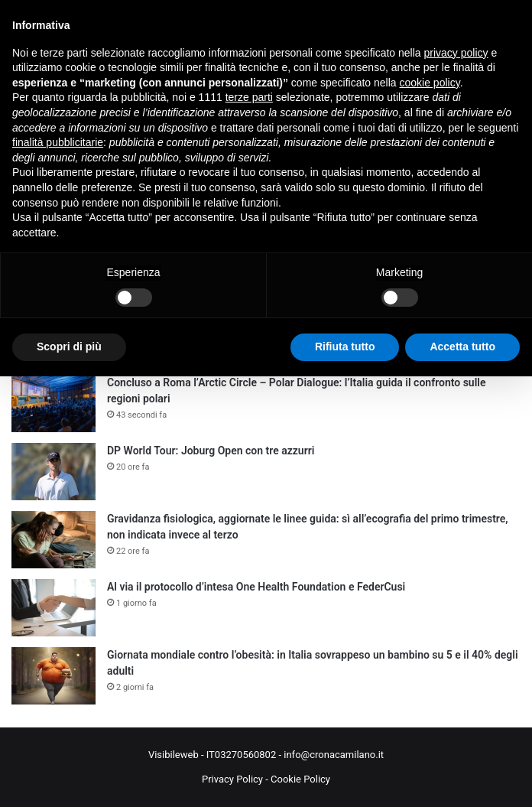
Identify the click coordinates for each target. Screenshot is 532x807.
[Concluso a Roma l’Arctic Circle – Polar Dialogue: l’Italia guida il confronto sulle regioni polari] (54, 403)
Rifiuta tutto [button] (345, 347)
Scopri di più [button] (69, 347)
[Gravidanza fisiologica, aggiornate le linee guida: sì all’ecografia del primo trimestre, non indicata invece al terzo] (54, 540)
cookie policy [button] (430, 83)
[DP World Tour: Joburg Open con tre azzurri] (54, 472)
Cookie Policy (300, 779)
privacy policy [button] (456, 53)
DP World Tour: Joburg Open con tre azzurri (211, 451)
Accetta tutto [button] (462, 347)
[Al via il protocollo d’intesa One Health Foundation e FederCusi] (54, 608)
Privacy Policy (232, 779)
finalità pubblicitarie (58, 142)
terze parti (249, 97)
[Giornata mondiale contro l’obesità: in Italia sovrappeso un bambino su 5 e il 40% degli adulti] (54, 676)
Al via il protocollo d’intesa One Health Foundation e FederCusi (256, 587)
